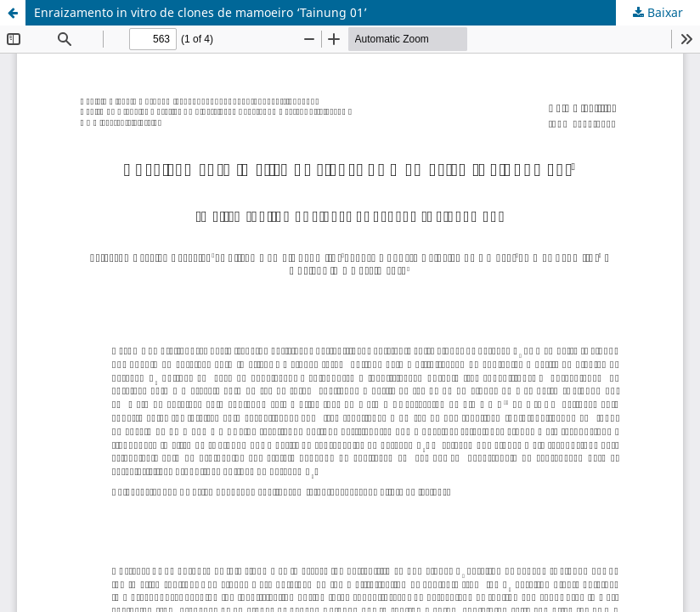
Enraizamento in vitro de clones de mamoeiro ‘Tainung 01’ (200, 12)
